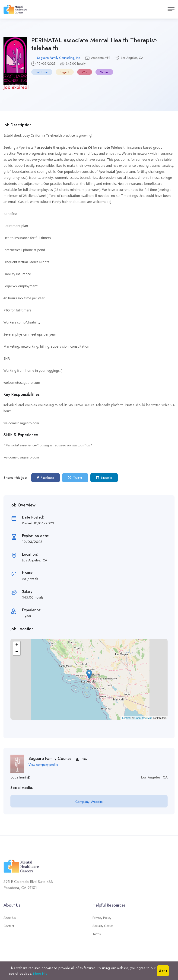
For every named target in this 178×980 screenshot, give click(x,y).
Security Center (103, 928)
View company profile (43, 764)
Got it (163, 971)
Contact (9, 928)
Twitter (75, 478)
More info (40, 974)
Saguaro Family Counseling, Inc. (59, 58)
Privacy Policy (102, 920)
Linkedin (104, 478)
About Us (10, 920)
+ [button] (17, 645)
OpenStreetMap (143, 717)
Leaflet (126, 717)
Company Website (89, 801)
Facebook (46, 478)
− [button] (17, 652)
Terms (97, 936)
